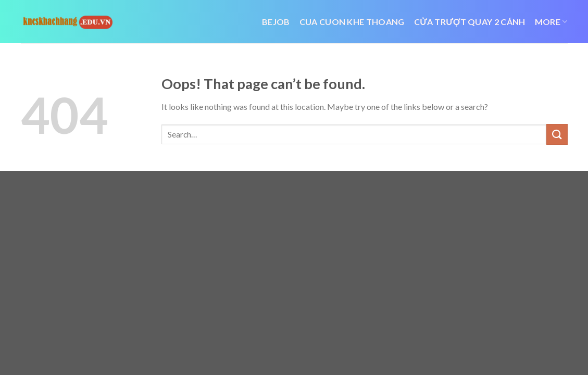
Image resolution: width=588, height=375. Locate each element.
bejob (276, 22)
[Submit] (557, 134)
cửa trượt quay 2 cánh (470, 22)
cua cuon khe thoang (352, 22)
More (551, 22)
